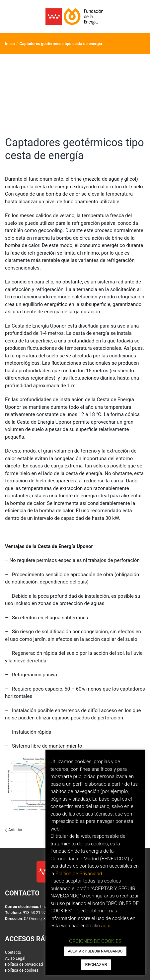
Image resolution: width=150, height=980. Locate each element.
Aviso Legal (15, 959)
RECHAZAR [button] (96, 965)
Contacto (13, 953)
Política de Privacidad (79, 874)
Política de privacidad (24, 965)
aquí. (107, 926)
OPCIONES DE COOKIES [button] (95, 941)
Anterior (14, 830)
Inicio (10, 44)
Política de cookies (22, 971)
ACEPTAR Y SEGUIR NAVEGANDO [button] (95, 951)
